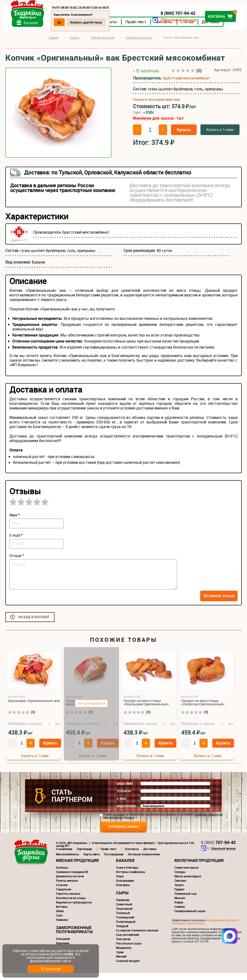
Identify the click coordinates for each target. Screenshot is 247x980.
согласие (119, 821)
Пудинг (179, 896)
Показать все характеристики (157, 106)
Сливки (180, 914)
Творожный (124, 916)
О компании (64, 856)
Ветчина (62, 914)
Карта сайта (92, 861)
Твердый (122, 933)
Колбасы (62, 874)
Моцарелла (124, 955)
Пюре (120, 883)
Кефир (179, 909)
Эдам (120, 959)
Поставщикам (114, 861)
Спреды (180, 879)
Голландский (125, 924)
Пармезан (123, 907)
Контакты (167, 29)
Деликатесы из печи (70, 883)
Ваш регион (126, 813)
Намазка (62, 927)
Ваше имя (125, 791)
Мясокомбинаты (68, 861)
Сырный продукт (128, 968)
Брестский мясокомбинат (187, 85)
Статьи (190, 29)
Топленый (123, 920)
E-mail (122, 806)
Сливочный (124, 911)
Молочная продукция (199, 867)
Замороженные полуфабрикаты (74, 937)
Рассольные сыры (129, 950)
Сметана (180, 887)
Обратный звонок (175, 20)
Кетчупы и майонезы (131, 879)
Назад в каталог (34, 624)
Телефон (124, 798)
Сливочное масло (187, 874)
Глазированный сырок (190, 918)
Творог (179, 892)
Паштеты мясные (68, 901)
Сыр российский (127, 942)
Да (62, 22)
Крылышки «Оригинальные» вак (34, 708)
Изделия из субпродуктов (74, 909)
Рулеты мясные (67, 887)
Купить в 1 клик (220, 136)
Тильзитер (123, 946)
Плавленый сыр (185, 901)
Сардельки (64, 896)
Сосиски (62, 892)
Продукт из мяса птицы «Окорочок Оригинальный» (203, 709)
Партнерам (84, 856)
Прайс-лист (139, 29)
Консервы (123, 892)
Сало (59, 922)
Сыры (122, 900)
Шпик (60, 918)
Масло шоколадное (188, 883)
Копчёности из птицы (71, 905)
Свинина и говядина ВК (72, 879)
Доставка (214, 29)
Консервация (125, 887)
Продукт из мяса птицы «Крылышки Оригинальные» (146, 709)
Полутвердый (126, 929)
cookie (68, 954)
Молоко (180, 905)
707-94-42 (218, 849)
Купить (184, 137)
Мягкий (121, 963)
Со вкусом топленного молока (137, 937)
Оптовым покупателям (144, 861)
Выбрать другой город (89, 22)
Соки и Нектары (127, 874)
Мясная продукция (77, 867)
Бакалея (125, 867)
